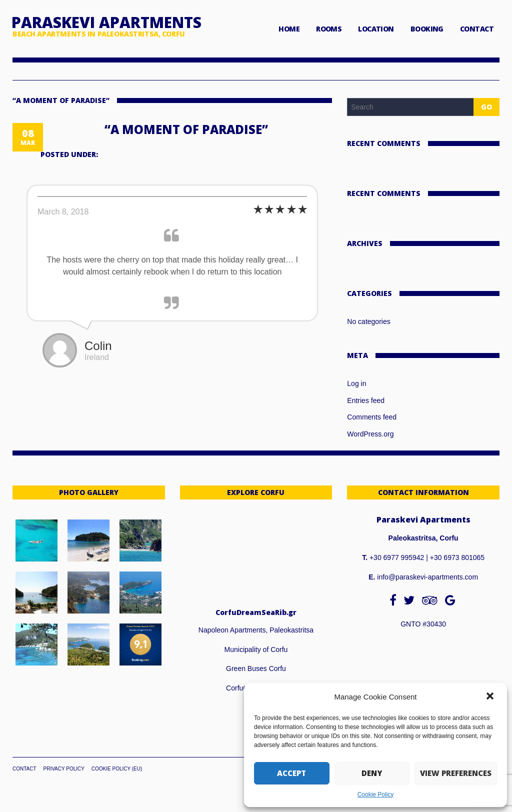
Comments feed (372, 417)
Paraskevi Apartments (106, 22)
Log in (356, 383)
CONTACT (477, 29)
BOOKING (427, 29)
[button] (491, 697)
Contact (24, 769)
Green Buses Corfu (256, 668)
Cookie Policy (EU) (117, 769)
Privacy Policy (63, 769)
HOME (289, 29)
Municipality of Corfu (256, 649)
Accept (291, 773)
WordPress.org (370, 434)
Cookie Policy (376, 794)
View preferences (456, 773)
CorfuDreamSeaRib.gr (256, 612)
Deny (372, 773)
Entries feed (366, 400)
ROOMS (329, 29)
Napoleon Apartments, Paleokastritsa (256, 630)
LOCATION (376, 29)
